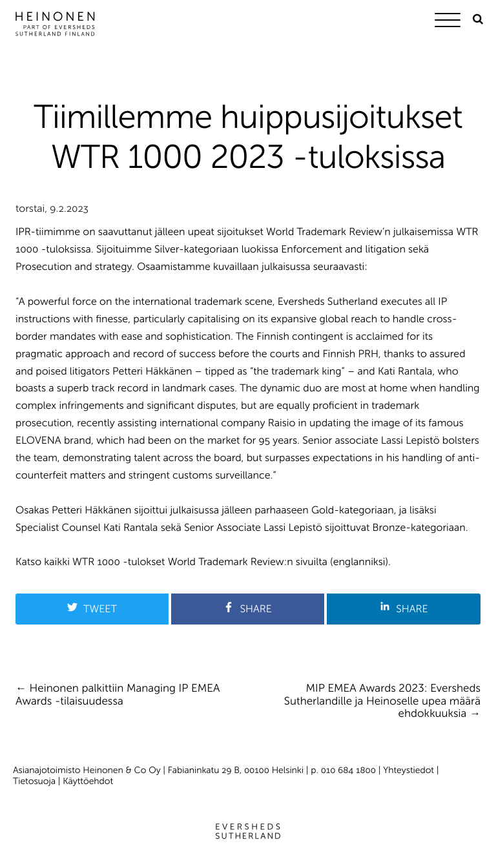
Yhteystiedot (408, 770)
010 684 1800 (348, 770)
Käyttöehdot (88, 781)
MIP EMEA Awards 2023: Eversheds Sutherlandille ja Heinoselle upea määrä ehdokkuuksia (382, 701)
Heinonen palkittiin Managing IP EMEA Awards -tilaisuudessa (118, 695)
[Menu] (451, 22)
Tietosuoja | (38, 781)
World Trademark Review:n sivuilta (248, 562)
